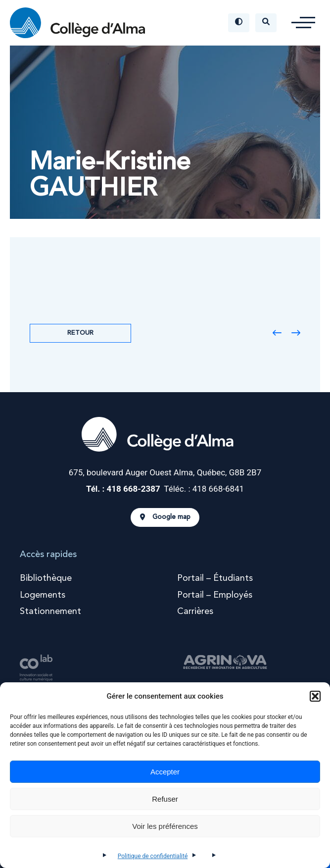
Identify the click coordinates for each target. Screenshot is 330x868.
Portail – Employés (215, 595)
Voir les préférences (165, 826)
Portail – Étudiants (215, 578)
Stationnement (50, 612)
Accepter (165, 772)
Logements (43, 595)
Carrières (195, 612)
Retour (80, 333)
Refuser (165, 799)
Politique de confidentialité (153, 856)
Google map (165, 517)
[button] (315, 696)
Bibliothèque (46, 578)
